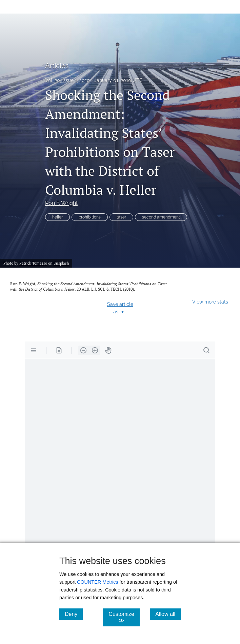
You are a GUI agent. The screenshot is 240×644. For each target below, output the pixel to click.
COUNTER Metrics (98, 582)
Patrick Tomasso (33, 263)
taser (121, 217)
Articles (57, 66)
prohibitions (90, 217)
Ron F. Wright (61, 203)
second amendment (161, 217)
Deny (74, 614)
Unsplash (61, 263)
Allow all (168, 614)
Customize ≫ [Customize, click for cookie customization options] (124, 617)
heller (57, 217)
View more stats (210, 302)
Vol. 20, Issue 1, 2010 (67, 80)
